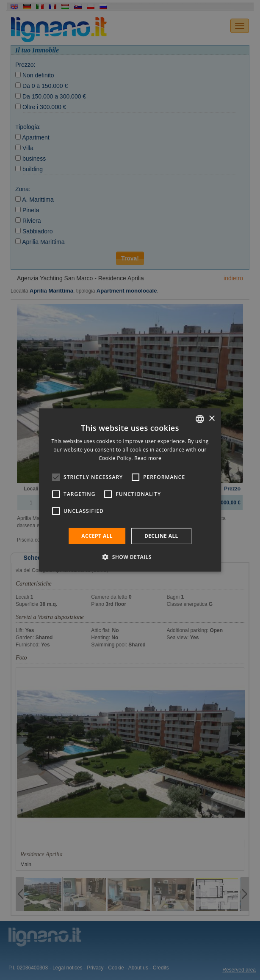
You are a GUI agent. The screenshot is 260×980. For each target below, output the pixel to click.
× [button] (212, 418)
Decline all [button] (161, 536)
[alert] (130, 490)
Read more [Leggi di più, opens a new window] (148, 458)
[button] (130, 557)
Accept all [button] (97, 536)
